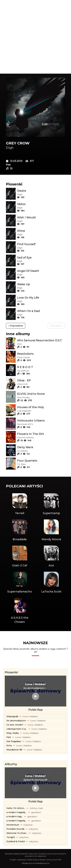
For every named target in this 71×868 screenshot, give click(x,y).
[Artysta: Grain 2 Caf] (20, 557)
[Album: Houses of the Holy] (41, 407)
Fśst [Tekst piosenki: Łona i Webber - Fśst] (9, 737)
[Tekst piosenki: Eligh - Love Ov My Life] (41, 298)
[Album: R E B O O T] (41, 367)
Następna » (56, 326)
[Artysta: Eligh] (36, 148)
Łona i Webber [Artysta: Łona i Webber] (30, 716)
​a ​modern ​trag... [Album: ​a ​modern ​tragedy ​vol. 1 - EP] (15, 816)
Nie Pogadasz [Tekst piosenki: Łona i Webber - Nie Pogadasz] (14, 741)
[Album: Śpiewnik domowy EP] (35, 780)
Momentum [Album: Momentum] (13, 825)
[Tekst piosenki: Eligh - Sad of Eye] (41, 258)
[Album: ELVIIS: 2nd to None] (41, 394)
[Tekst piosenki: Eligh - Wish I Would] (41, 217)
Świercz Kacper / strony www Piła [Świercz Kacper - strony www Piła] (47, 860)
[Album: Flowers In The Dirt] (41, 434)
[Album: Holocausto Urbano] (41, 421)
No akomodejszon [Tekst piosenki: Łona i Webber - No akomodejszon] (16, 721)
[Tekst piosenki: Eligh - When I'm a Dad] (41, 311)
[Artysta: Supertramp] (51, 504)
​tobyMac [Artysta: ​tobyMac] (28, 825)
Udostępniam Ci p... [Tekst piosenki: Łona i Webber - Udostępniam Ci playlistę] (17, 729)
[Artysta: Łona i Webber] (35, 684)
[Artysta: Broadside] (20, 530)
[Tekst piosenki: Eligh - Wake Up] (41, 284)
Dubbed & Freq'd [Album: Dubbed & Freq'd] (16, 841)
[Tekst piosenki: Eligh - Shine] (41, 231)
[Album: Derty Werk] (41, 447)
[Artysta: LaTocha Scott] (51, 583)
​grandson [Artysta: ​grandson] (36, 812)
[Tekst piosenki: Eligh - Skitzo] (41, 204)
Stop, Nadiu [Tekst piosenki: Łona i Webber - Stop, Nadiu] (13, 733)
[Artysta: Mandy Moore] (51, 530)
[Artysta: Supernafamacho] (20, 583)
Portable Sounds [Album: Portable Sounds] (15, 829)
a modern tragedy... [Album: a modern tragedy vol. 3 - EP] (17, 812)
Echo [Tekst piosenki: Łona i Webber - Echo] (9, 746)
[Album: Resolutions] (41, 354)
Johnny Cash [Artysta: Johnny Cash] (36, 808)
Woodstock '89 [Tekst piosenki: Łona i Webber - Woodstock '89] (14, 750)
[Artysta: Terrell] (20, 504)
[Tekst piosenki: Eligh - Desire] (41, 191)
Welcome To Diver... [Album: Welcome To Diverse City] (17, 833)
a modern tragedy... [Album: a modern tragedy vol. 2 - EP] (17, 821)
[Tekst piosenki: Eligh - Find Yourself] (41, 244)
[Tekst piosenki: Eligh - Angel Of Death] (41, 271)
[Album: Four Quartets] (41, 461)
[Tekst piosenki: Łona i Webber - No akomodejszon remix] (35, 688)
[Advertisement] (35, 37)
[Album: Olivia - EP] (41, 380)
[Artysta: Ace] (51, 557)
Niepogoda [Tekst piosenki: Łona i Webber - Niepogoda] (12, 716)
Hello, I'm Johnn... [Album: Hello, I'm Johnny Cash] (16, 808)
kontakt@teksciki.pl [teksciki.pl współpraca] (41, 863)
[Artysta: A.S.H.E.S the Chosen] (20, 611)
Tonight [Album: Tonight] (11, 837)
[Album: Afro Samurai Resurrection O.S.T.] (41, 340)
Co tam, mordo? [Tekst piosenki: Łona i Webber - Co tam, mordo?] (15, 725)
